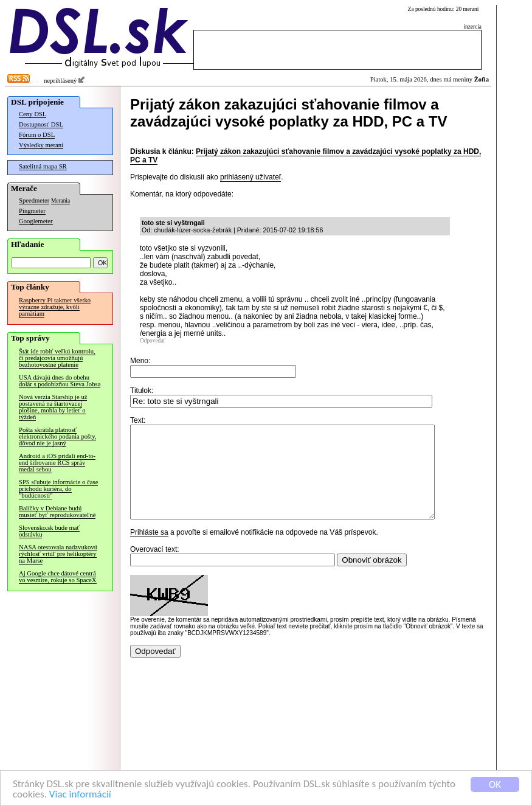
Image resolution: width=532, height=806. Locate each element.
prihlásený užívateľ (250, 177)
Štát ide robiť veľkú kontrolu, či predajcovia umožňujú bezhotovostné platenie (57, 358)
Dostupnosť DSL (41, 124)
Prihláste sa (149, 551)
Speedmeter (34, 200)
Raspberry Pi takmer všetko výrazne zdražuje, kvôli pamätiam (55, 307)
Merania (60, 201)
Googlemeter (36, 221)
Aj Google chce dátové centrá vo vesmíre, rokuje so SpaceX (58, 577)
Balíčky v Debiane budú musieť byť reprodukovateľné (57, 512)
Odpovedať (153, 341)
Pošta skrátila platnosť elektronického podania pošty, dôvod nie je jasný (57, 436)
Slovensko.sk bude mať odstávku (49, 531)
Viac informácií (80, 795)
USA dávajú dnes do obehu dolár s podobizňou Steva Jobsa (60, 381)
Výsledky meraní (41, 145)
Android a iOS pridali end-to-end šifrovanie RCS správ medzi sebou (57, 463)
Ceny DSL (33, 114)
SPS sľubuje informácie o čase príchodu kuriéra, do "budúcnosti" (58, 489)
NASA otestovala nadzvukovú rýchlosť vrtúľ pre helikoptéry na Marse (58, 554)
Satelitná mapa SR (43, 166)
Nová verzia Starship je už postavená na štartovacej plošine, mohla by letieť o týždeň (53, 407)
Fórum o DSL (37, 135)
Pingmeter (32, 211)
